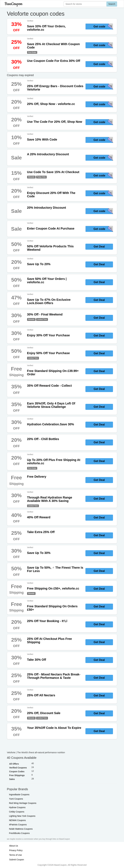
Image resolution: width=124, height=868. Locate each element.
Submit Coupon (17, 860)
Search (112, 4)
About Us (14, 846)
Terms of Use (15, 855)
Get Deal (99, 247)
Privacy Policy (16, 850)
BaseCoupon (13, 4)
